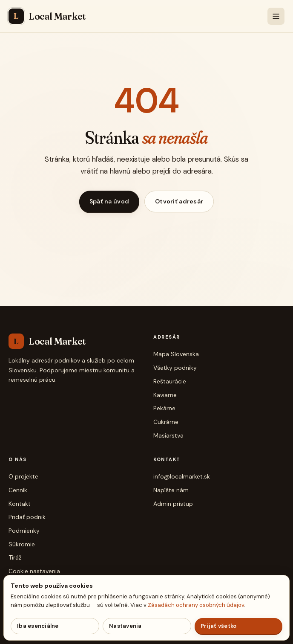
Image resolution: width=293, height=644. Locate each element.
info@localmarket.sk (182, 476)
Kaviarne (165, 395)
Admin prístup (173, 504)
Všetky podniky (175, 368)
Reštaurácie (170, 381)
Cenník (18, 490)
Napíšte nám (171, 490)
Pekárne (164, 408)
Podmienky (24, 531)
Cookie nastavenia (34, 571)
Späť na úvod (109, 201)
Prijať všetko (218, 626)
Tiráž (15, 557)
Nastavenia (125, 626)
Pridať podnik (27, 517)
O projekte (23, 476)
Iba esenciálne (38, 626)
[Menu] (276, 16)
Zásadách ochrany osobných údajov (196, 605)
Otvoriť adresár (179, 201)
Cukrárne (166, 422)
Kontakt (20, 504)
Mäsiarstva (168, 435)
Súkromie (22, 544)
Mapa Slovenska (176, 354)
